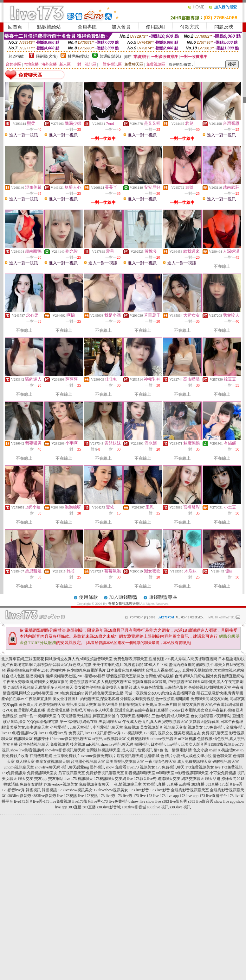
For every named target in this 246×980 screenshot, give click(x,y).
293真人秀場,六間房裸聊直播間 (191, 659)
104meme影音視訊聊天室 (71, 739)
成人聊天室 (25, 762)
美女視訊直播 (154, 784)
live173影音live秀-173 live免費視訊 (43, 801)
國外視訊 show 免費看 (108, 767)
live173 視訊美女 (141, 767)
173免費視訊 (214, 727)
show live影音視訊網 (27, 750)
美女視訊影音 (152, 727)
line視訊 (173, 744)
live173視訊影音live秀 (103, 733)
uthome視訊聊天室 (19, 767)
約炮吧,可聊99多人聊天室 (92, 710)
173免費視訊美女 (200, 767)
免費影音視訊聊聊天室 (105, 773)
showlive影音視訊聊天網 (65, 750)
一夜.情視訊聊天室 (126, 784)
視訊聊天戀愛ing (75, 767)
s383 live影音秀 (175, 801)
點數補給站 (49, 27)
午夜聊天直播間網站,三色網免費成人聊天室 (153, 716)
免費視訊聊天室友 (42, 773)
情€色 (159, 750)
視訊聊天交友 (175, 727)
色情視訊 (205, 739)
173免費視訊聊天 (170, 767)
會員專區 (87, 27)
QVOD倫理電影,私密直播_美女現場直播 (36, 710)
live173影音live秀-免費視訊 (61, 733)
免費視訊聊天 (138, 739)
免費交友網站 (31, 784)
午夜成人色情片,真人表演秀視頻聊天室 (155, 722)
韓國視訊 (142, 744)
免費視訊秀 (60, 744)
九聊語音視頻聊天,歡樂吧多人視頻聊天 (40, 687)
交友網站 (56, 779)
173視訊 (150, 733)
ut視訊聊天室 (115, 739)
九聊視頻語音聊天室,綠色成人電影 (63, 665)
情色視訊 (221, 739)
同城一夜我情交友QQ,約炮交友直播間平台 (160, 693)
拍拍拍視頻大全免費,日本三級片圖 (148, 705)
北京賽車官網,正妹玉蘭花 (23, 659)
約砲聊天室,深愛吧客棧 (100, 699)
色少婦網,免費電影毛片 (86, 670)
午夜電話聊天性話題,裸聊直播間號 (86, 716)
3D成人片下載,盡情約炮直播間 (170, 665)
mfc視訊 (93, 744)
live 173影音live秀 (142, 779)
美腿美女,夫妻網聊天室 (29, 727)
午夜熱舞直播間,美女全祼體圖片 (52, 699)
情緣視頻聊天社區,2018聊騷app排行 (75, 676)
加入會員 (121, 27)
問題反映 (224, 27)
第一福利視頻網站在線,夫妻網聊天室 (91, 722)
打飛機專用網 (41, 756)
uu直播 (172, 784)
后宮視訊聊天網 (130, 756)
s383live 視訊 (158, 807)
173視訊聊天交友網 (110, 779)
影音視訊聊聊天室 (140, 773)
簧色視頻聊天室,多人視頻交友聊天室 (100, 682)
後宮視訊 (78, 744)
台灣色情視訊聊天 (34, 744)
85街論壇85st (229, 750)
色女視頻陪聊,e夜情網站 (211, 716)
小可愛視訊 (59, 727)
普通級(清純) (110, 56)
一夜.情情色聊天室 (161, 762)
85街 (213, 750)
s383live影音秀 (19, 796)
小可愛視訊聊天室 (108, 727)
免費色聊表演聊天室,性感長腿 (139, 659)
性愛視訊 (145, 750)
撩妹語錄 (11, 784)
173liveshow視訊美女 (61, 784)
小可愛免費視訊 (223, 773)
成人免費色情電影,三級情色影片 (160, 687)
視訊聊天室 (23, 739)
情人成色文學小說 (197, 756)
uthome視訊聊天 (164, 739)
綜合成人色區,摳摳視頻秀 (23, 676)
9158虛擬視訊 (220, 744)
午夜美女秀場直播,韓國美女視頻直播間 (36, 682)
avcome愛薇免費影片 (98, 756)
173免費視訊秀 (14, 773)
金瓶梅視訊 (235, 727)
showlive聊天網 (47, 767)
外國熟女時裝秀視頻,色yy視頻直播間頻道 (155, 699)
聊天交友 (26, 779)
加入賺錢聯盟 (123, 597)
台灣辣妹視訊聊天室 (103, 750)
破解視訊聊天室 (226, 762)
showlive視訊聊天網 (117, 744)
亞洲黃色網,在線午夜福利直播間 (142, 710)
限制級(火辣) (47, 56)
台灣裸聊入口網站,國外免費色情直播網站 (209, 676)
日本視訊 (158, 744)
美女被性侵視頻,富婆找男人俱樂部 (103, 687)
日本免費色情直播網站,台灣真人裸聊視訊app (144, 670)
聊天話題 (213, 779)
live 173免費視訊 (229, 767)
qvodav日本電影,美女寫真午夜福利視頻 (202, 710)
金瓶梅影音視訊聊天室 (190, 790)
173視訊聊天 (132, 733)
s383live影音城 (109, 807)
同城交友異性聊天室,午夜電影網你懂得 (211, 705)
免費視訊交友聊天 (94, 784)
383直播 (198, 784)
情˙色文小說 (198, 750)
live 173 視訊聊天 (79, 779)
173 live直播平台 (213, 796)
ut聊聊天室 (165, 773)
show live (138, 801)
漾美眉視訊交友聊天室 (125, 762)
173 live (139, 796)
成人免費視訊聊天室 (194, 762)
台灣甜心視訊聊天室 (88, 762)
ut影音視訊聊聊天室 (192, 773)
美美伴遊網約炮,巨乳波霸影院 (118, 665)
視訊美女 (195, 727)
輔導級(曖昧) (79, 56)
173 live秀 (107, 796)
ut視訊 (97, 739)
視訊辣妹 (41, 739)
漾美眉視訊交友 (187, 733)
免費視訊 (132, 727)
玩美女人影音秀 (194, 744)
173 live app (169, 796)
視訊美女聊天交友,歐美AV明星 (92, 705)
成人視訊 (129, 750)
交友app (41, 779)
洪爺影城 (152, 756)
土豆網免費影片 (67, 756)
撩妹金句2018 (233, 779)
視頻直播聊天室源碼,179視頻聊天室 (162, 682)
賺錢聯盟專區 (163, 597)
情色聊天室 (222, 756)
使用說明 (155, 27)
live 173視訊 (67, 796)
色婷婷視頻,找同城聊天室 (210, 687)
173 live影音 (139, 790)
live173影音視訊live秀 (20, 733)
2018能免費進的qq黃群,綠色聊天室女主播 (89, 693)
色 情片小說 (170, 756)
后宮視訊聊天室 (72, 773)
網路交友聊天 (193, 779)
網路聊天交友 (169, 779)
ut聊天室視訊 (81, 727)
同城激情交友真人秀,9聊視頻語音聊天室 (79, 659)
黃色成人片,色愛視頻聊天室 (42, 705)
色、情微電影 (176, 750)
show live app (225, 801)
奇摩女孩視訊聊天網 (124, 604)
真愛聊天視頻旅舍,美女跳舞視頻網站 (213, 670)
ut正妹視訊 (187, 739)
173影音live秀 (231, 784)
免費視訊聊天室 (215, 733)
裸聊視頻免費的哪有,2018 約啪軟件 (36, 670)
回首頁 (15, 27)
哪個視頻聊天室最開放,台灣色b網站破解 (140, 676)
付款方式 (190, 27)
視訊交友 (165, 733)
